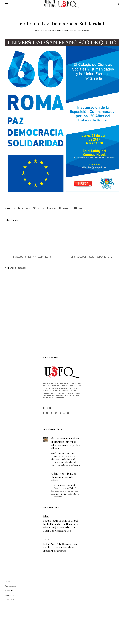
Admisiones (10, 586)
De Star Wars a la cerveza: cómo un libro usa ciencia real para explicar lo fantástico (61, 547)
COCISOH (43, 30)
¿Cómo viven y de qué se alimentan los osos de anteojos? (63, 477)
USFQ (7, 581)
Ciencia (46, 539)
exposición (53, 30)
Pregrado (9, 590)
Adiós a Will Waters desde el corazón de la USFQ (93, 257)
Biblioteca (9, 599)
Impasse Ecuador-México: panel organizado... (32, 257)
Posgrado (9, 595)
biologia (46, 516)
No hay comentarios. (80, 30)
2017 (37, 30)
